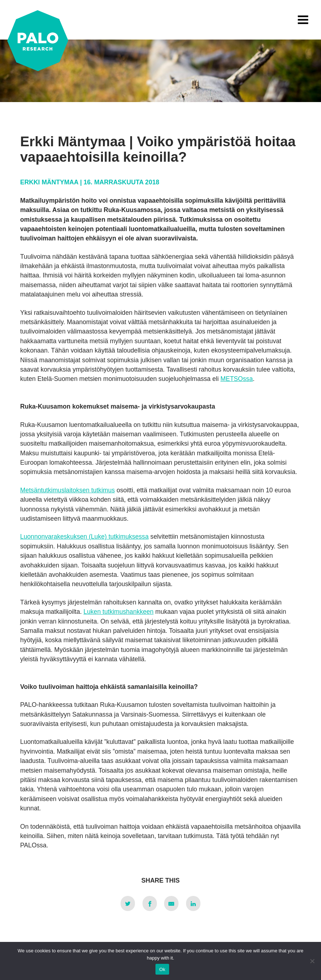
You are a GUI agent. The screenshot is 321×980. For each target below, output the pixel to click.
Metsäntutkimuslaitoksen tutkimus (67, 490)
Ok (162, 969)
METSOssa (236, 379)
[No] (312, 961)
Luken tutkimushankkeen (119, 612)
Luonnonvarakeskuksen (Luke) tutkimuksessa (84, 537)
